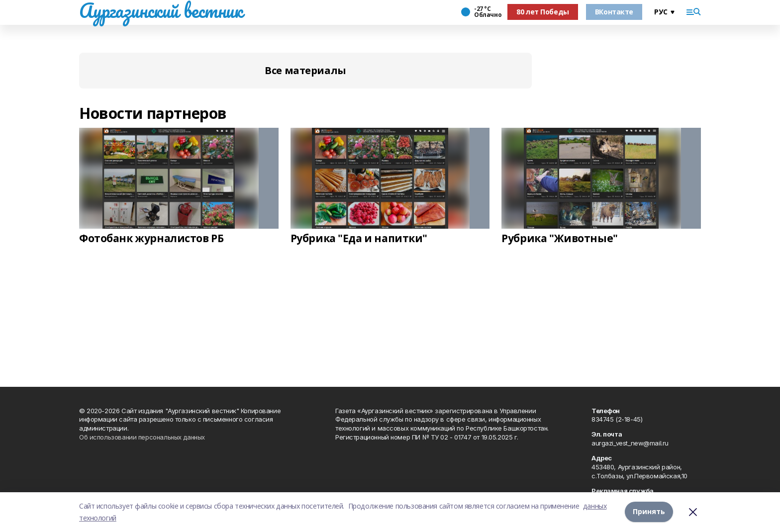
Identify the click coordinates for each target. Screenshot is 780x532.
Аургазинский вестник (161, 10)
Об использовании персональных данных (142, 437)
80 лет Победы (543, 12)
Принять (649, 512)
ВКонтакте (614, 12)
